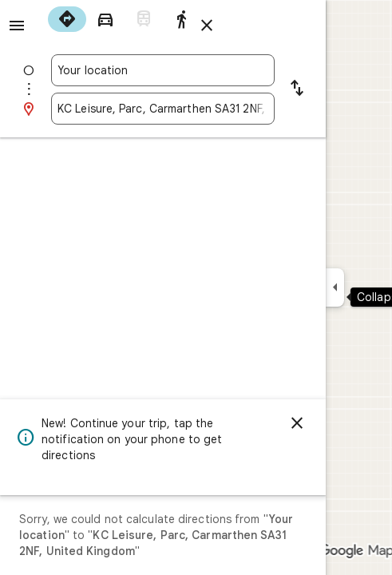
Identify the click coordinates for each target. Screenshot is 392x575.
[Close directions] (207, 26)
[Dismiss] (297, 423)
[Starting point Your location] (163, 70)
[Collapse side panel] (335, 287)
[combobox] (163, 70)
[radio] (67, 19)
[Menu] (17, 26)
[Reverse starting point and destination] (297, 89)
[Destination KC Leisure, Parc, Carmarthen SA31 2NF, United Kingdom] (163, 109)
